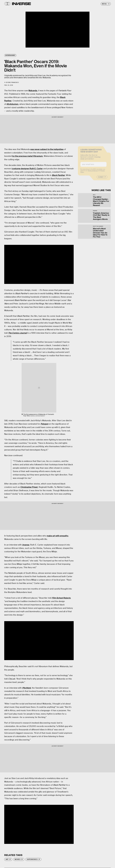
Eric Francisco (13, 82)
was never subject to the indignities (47, 149)
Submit (101, 178)
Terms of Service (93, 172)
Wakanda (33, 91)
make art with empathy (57, 536)
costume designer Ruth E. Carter (27, 169)
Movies (18, 859)
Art (7, 859)
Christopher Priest (29, 487)
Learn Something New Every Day (91, 152)
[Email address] (93, 166)
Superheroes (32, 859)
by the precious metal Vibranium (28, 156)
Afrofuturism (12, 104)
